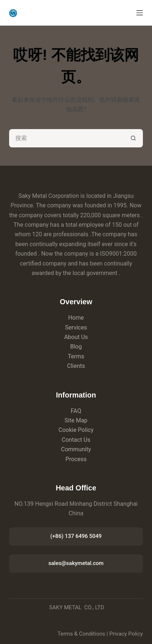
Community (76, 449)
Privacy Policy (126, 634)
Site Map (76, 420)
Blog (76, 347)
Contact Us (76, 440)
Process (76, 459)
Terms (76, 356)
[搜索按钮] (134, 138)
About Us (76, 337)
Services (76, 327)
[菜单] (140, 13)
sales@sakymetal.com (76, 563)
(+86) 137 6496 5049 (76, 536)
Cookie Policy (76, 430)
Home (76, 318)
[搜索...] (67, 138)
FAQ (76, 411)
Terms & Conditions (81, 634)
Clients (76, 366)
